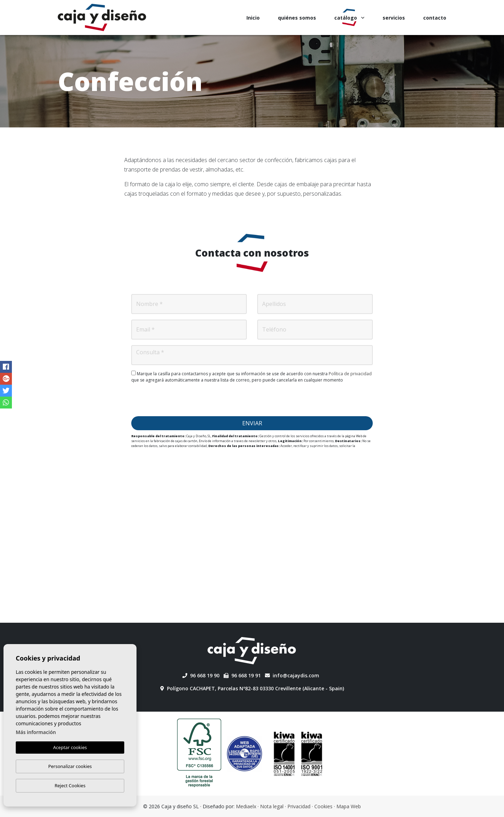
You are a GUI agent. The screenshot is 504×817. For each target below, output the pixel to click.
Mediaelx (246, 806)
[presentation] (252, 400)
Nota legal (272, 806)
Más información (36, 732)
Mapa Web (349, 806)
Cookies (323, 806)
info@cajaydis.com (292, 675)
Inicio (253, 18)
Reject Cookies (70, 785)
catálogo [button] (349, 18)
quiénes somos (297, 18)
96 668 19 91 (242, 675)
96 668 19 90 (201, 675)
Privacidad (299, 806)
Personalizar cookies (70, 766)
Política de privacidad (350, 374)
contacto (435, 18)
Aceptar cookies (70, 748)
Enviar (252, 423)
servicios (394, 18)
